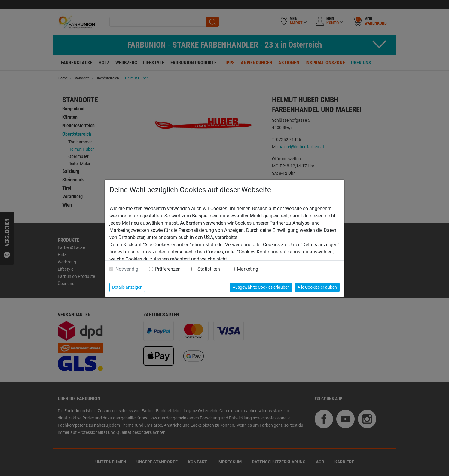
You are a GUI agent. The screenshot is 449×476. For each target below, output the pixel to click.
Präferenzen (168, 269)
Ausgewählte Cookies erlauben (261, 287)
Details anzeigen (127, 287)
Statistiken (209, 269)
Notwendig (127, 269)
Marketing (247, 269)
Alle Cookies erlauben (317, 287)
